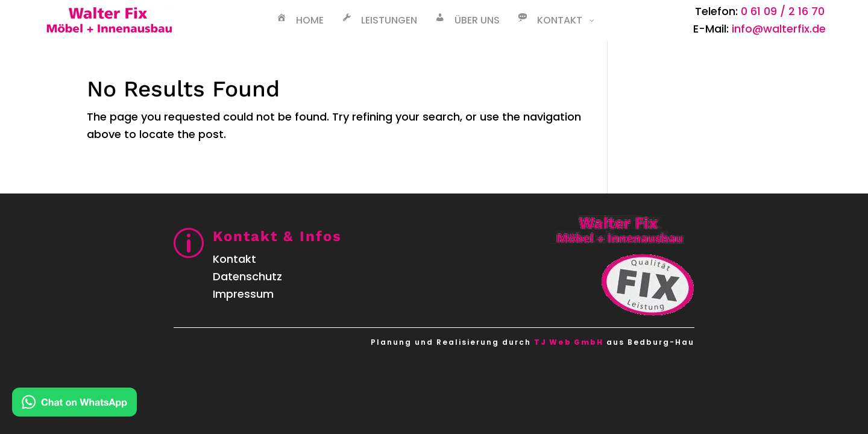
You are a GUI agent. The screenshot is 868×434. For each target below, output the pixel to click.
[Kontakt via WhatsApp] (74, 405)
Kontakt (234, 259)
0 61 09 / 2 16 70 (783, 11)
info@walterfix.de (779, 29)
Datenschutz (247, 276)
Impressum (243, 294)
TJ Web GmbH (569, 342)
